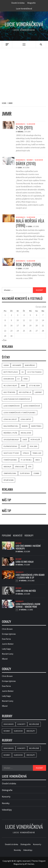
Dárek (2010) (26, 163)
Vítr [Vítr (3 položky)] (30, 467)
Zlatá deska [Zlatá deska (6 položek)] (25, 473)
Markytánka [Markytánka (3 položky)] (36, 426)
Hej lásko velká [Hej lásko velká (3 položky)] (10, 386)
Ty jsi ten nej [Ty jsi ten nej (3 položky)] (26, 460)
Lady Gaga (6, 649)
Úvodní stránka (18, 3)
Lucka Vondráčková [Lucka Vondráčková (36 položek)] (32, 406)
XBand (5, 659)
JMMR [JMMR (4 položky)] (23, 386)
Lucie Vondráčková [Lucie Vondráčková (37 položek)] (12, 406)
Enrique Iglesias (9, 634)
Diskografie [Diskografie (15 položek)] (9, 724)
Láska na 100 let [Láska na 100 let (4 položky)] (10, 419)
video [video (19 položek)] (38, 460)
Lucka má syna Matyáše (26, 591)
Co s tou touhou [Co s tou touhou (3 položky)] (34, 372)
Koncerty (6, 797)
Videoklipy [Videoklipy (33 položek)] (31, 731)
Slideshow (31, 124)
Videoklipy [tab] (29, 536)
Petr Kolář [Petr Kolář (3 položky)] (35, 440)
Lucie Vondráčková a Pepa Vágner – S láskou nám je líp (30, 576)
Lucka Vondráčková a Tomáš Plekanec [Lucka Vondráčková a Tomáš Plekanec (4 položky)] (20, 413)
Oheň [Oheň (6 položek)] (25, 440)
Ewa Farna (6, 639)
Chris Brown (7, 629)
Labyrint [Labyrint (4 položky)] (38, 392)
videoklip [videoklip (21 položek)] (7, 467)
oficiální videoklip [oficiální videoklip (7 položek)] (11, 440)
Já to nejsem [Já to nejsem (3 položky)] (34, 386)
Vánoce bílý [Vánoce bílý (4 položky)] (20, 467)
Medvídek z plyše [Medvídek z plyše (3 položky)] (10, 433)
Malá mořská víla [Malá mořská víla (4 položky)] (11, 426)
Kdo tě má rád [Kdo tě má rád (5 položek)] (9, 392)
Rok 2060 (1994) (28, 264)
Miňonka (21, 132)
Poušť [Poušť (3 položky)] (23, 446)
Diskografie (20, 124)
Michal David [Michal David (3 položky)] (26, 433)
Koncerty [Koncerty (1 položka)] (21, 724)
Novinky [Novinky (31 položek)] (7, 731)
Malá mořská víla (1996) (30, 223)
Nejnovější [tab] (18, 536)
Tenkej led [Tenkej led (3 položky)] (37, 453)
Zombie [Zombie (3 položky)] (36, 473)
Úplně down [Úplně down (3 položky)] (9, 480)
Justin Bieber (8, 644)
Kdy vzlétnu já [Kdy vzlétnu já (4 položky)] (25, 392)
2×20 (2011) (24, 128)
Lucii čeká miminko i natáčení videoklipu (28, 547)
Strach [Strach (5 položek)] (26, 453)
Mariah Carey (8, 654)
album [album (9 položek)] (6, 365)
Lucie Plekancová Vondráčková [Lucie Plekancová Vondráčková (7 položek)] (17, 399)
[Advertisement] (24, 72)
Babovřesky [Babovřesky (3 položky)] (30, 365)
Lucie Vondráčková (24, 9)
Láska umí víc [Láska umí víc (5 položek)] (26, 419)
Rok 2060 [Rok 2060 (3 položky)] (33, 446)
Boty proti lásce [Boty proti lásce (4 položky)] (11, 372)
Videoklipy (20, 572)
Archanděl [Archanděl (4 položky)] (17, 365)
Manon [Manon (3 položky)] (25, 426)
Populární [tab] (6, 536)
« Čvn (4, 340)
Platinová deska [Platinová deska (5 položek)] (10, 446)
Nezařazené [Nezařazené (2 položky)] (34, 724)
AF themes (30, 864)
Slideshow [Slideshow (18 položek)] (18, 731)
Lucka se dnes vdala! (25, 562)
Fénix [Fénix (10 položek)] (26, 379)
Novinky (30, 160)
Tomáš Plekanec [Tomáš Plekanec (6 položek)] (10, 460)
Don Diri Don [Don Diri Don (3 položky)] (9, 379)
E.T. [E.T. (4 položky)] (19, 379)
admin (20, 168)
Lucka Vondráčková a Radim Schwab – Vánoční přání (28, 605)
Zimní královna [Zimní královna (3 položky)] (10, 473)
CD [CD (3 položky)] (23, 372)
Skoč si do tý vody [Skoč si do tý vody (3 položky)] (11, 453)
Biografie (31, 3)
